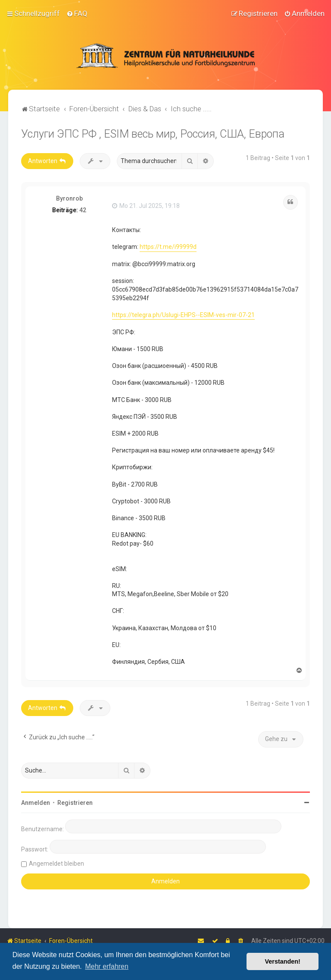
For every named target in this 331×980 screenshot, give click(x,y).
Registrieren (75, 803)
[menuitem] (77, 13)
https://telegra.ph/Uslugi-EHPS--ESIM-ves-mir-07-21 (183, 314)
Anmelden (36, 803)
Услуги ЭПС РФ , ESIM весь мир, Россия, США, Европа (153, 134)
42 (83, 210)
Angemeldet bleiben (56, 864)
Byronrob (69, 198)
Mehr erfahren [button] (107, 966)
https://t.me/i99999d (168, 247)
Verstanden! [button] (283, 961)
